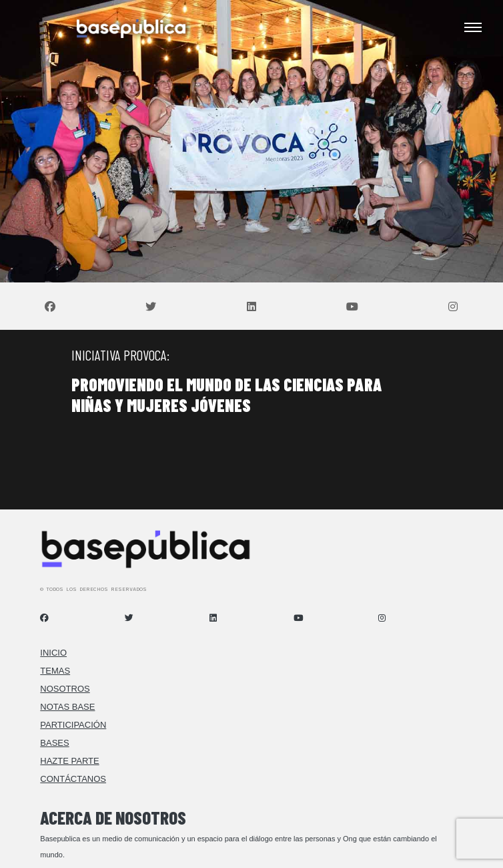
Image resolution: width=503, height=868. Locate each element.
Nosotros (65, 689)
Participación (73, 725)
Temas (55, 671)
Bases (54, 743)
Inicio (53, 653)
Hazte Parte (69, 761)
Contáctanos (73, 779)
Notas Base (67, 707)
